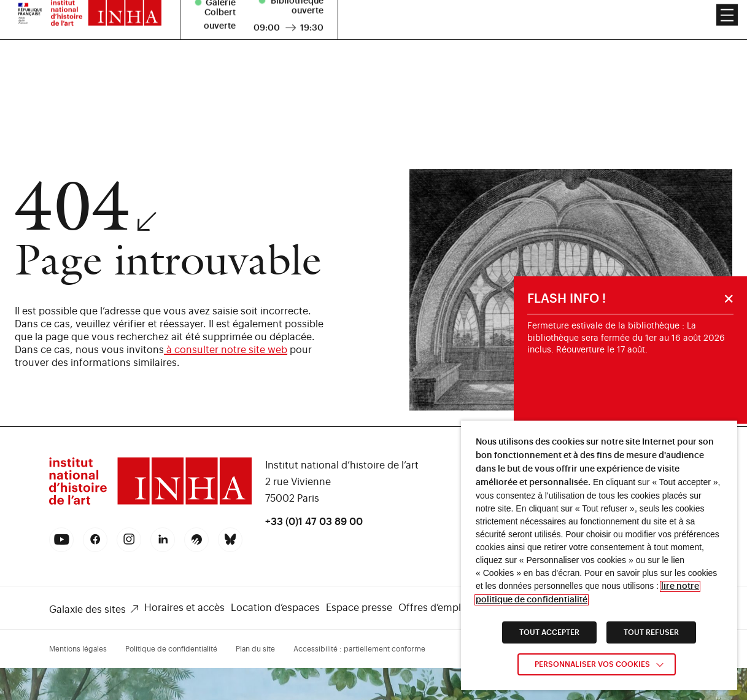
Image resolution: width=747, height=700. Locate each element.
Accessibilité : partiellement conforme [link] (359, 649)
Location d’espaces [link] (275, 608)
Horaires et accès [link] (184, 608)
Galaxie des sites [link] (87, 610)
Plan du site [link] (255, 649)
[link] (150, 503)
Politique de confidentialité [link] (171, 649)
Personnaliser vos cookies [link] (592, 664)
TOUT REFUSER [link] (651, 632)
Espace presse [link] (359, 608)
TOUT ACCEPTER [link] (549, 632)
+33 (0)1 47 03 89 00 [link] (314, 522)
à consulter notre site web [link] (226, 350)
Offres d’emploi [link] (434, 608)
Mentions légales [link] (78, 649)
